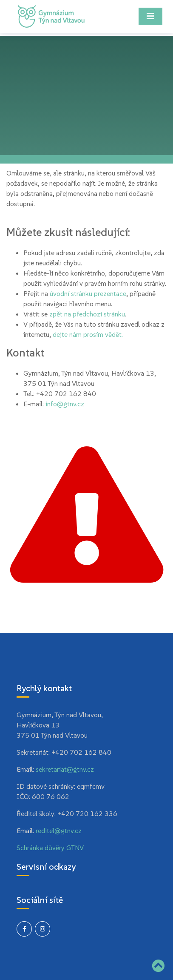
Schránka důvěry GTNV (50, 848)
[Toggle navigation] (150, 16)
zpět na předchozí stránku (87, 314)
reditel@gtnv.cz (59, 831)
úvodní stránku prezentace (88, 293)
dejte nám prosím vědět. (88, 334)
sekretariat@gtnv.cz (65, 769)
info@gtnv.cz (65, 404)
